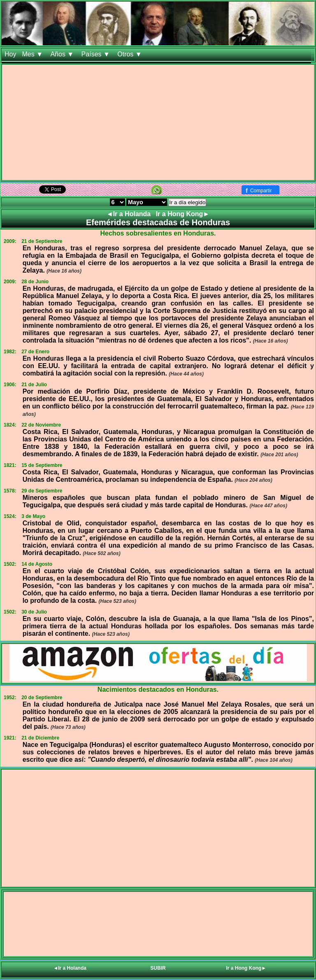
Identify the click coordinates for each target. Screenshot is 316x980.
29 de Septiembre (42, 491)
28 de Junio (35, 282)
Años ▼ (63, 54)
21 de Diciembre (40, 738)
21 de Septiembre (42, 241)
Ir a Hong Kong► (183, 214)
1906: (10, 385)
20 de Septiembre (42, 698)
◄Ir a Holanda (130, 214)
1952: (10, 698)
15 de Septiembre (42, 465)
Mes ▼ (33, 54)
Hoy (10, 54)
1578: (10, 491)
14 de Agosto (37, 564)
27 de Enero (35, 352)
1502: (10, 564)
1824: (10, 425)
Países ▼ (97, 54)
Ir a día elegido (187, 202)
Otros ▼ (130, 54)
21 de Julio (34, 385)
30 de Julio (34, 612)
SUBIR (158, 968)
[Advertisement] (158, 122)
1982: (10, 352)
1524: (10, 516)
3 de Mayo (33, 516)
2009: (10, 241)
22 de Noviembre (41, 425)
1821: (10, 465)
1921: (10, 738)
